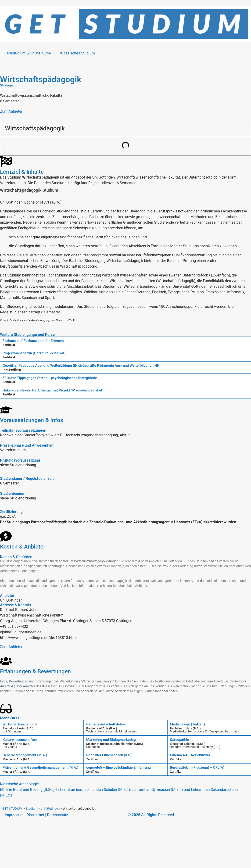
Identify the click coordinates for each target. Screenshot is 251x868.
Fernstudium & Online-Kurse (28, 53)
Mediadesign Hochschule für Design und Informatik (204, 731)
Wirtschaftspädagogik (20, 724)
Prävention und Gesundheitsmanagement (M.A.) (40, 768)
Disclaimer (35, 815)
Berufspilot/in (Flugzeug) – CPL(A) (197, 768)
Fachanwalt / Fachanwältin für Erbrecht (33, 341)
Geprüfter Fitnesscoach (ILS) (109, 755)
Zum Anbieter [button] (11, 111)
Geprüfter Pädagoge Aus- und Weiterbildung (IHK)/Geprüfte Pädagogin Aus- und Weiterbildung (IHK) (82, 366)
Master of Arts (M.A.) (17, 744)
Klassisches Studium (78, 53)
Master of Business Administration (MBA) (115, 744)
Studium (32, 808)
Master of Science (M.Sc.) (188, 744)
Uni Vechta (10, 747)
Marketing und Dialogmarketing (111, 740)
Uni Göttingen (12, 731)
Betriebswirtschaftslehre (106, 724)
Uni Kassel (93, 747)
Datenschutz (57, 815)
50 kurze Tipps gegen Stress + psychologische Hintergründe (50, 378)
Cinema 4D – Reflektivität (190, 755)
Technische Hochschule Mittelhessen (111, 731)
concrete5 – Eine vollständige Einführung (118, 768)
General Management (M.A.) (25, 755)
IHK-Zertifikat (12, 370)
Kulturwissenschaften (20, 740)
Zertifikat (9, 345)
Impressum (14, 815)
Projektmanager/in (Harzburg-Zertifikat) (34, 353)
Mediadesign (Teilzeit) (187, 724)
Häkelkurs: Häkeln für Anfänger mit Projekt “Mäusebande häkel (52, 390)
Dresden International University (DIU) (195, 747)
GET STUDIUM (13, 808)
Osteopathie (179, 740)
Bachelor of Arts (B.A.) (18, 728)
